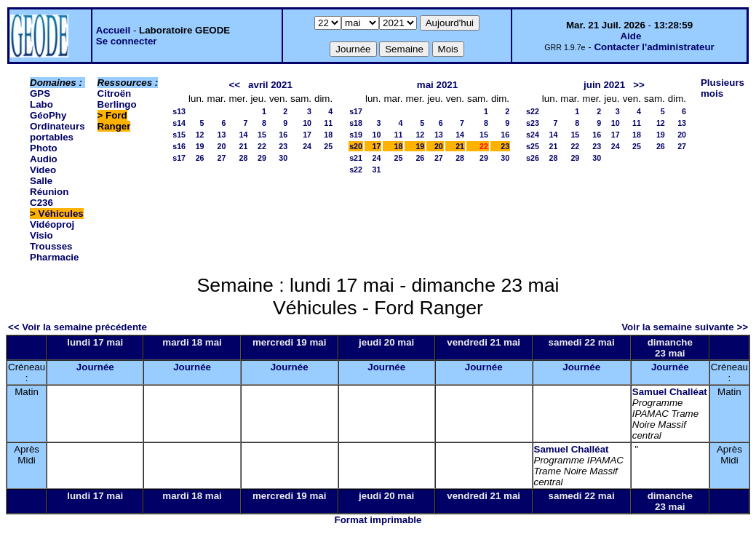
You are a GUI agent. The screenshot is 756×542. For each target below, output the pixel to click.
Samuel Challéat (670, 392)
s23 (533, 123)
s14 (179, 123)
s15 (179, 135)
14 (244, 135)
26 (200, 158)
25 (328, 146)
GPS (40, 93)
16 (283, 135)
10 (307, 123)
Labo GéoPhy (48, 110)
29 (262, 158)
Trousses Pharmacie (54, 252)
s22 (356, 170)
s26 (533, 158)
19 (200, 146)
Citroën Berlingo (117, 99)
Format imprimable (378, 520)
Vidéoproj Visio (52, 230)
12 (200, 135)
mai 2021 (437, 85)
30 (283, 158)
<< (234, 85)
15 (262, 135)
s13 (179, 111)
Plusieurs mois (723, 88)
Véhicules (61, 214)
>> (639, 85)
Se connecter (127, 41)
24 (307, 146)
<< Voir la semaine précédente (77, 327)
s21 (356, 158)
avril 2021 (270, 85)
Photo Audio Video (44, 159)
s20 (356, 146)
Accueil (113, 30)
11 (328, 123)
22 (262, 146)
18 (328, 135)
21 (244, 146)
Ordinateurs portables (57, 132)
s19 (356, 135)
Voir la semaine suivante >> (685, 327)
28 (244, 158)
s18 (356, 123)
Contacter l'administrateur (654, 47)
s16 (179, 146)
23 (283, 146)
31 (377, 170)
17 (307, 135)
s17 (179, 158)
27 (222, 158)
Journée (95, 367)
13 (222, 135)
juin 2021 (604, 85)
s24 (533, 135)
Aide (630, 36)
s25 (533, 146)
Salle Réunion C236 (49, 192)
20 (222, 146)
